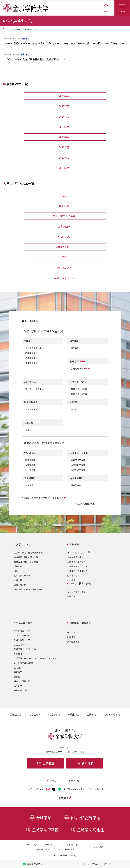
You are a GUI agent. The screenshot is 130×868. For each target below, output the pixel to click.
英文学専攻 (30, 465)
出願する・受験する (76, 562)
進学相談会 (72, 575)
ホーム (8, 29)
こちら (65, 498)
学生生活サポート (22, 645)
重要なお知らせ (64, 247)
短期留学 (18, 672)
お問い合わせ (55, 781)
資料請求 (85, 763)
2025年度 (64, 106)
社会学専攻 (30, 470)
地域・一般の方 (112, 714)
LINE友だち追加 (33, 864)
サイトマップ (33, 845)
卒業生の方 (17, 29)
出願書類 (45, 763)
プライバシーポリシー (74, 845)
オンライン (92, 789)
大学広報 (18, 580)
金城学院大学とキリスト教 (26, 557)
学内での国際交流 (22, 681)
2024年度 (64, 116)
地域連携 (71, 637)
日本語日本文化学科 (34, 348)
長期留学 (18, 668)
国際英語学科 (31, 353)
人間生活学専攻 (78, 470)
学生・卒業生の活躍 (64, 216)
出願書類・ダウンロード (78, 566)
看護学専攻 (76, 485)
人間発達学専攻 (78, 465)
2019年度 (64, 168)
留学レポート (20, 686)
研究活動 (64, 206)
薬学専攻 (29, 485)
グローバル (64, 237)
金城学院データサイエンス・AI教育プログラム (35, 658)
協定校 (17, 677)
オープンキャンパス (76, 553)
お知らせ (64, 257)
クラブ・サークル (22, 635)
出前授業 (71, 580)
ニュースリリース (64, 278)
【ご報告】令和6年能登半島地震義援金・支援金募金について (35, 59)
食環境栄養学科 (32, 409)
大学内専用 (98, 847)
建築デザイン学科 (79, 389)
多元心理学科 (81, 369)
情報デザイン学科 (79, 394)
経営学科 (75, 348)
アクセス (73, 781)
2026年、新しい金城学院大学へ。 (29, 553)
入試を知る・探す (75, 557)
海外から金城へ (21, 690)
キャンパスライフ (22, 631)
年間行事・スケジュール (25, 649)
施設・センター (21, 585)
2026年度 (64, 96)
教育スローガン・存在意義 (26, 562)
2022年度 (64, 137)
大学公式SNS (36, 789)
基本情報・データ (22, 575)
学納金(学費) (20, 654)
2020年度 (64, 157)
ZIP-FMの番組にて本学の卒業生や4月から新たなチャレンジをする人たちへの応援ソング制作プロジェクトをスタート (65, 43)
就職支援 (71, 596)
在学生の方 (35, 714)
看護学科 (29, 430)
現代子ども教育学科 (34, 389)
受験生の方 (16, 714)
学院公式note (73, 789)
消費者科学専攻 (78, 460)
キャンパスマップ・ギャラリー (28, 589)
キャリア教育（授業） (77, 592)
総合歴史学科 (31, 358)
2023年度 (64, 127)
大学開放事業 (73, 642)
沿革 (16, 571)
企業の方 (91, 714)
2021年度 (64, 147)
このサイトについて (52, 845)
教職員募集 (70, 849)
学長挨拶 (18, 566)
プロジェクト (64, 267)
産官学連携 (64, 226)
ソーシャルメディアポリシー (48, 849)
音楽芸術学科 (31, 363)
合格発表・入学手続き (77, 571)
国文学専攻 (30, 460)
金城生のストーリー (23, 640)
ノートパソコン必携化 (24, 663)
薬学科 (74, 409)
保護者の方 (54, 714)
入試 (64, 196)
